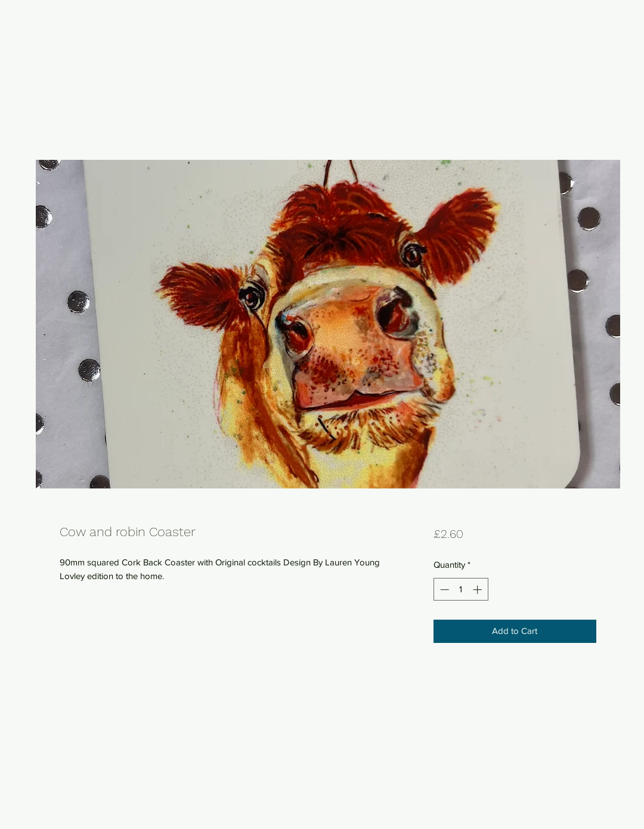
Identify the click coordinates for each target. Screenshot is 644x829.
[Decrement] (443, 590)
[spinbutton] (461, 590)
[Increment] (479, 590)
